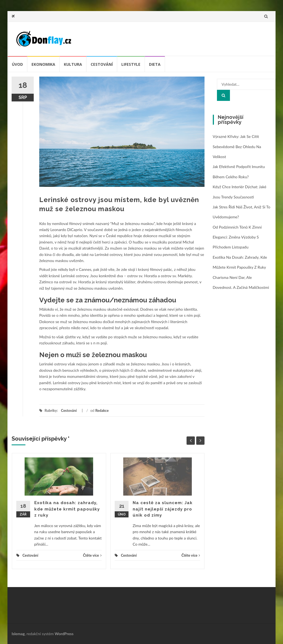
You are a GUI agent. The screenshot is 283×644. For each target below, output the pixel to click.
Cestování (102, 64)
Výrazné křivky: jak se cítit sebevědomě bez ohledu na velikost (237, 146)
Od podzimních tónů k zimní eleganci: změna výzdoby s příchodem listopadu (237, 237)
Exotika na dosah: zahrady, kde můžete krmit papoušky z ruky (67, 509)
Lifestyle (131, 64)
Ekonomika (43, 64)
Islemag (18, 634)
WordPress (64, 634)
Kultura (73, 64)
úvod (17, 64)
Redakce (102, 410)
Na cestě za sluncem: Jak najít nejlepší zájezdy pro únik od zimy (163, 509)
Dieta (155, 64)
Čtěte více (92, 555)
